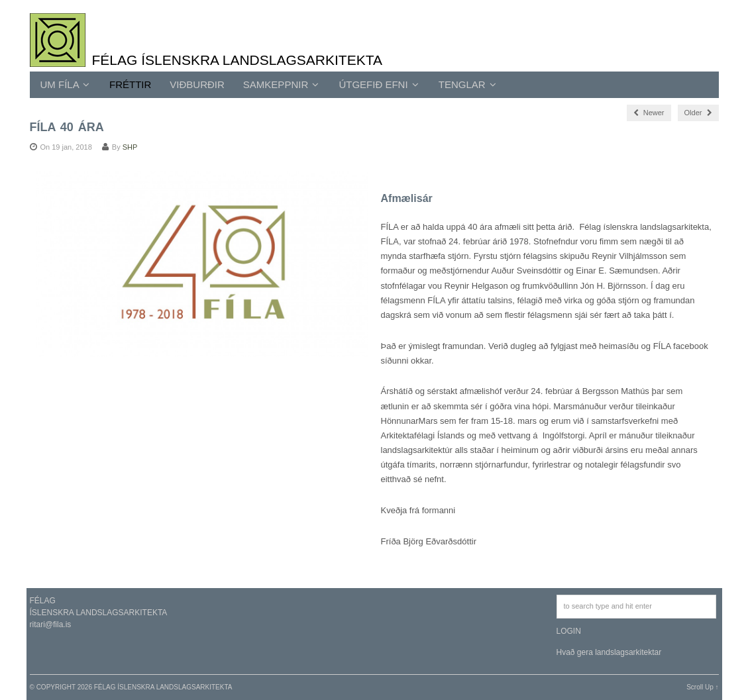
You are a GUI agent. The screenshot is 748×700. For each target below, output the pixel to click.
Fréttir (130, 84)
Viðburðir (197, 84)
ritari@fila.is (51, 625)
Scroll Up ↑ (702, 687)
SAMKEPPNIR (281, 84)
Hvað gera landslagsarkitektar (609, 652)
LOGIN (569, 631)
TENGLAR (467, 84)
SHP (130, 147)
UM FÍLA (65, 84)
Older (698, 113)
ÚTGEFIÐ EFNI (378, 84)
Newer (649, 113)
